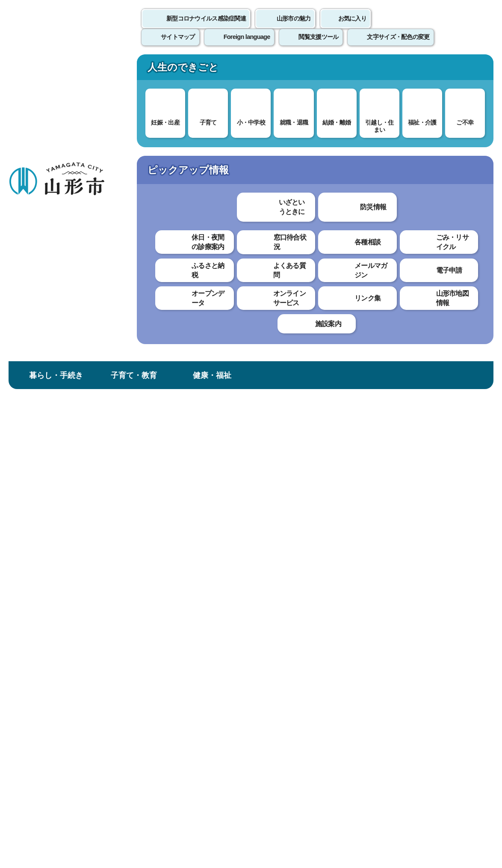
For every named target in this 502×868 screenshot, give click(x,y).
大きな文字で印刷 (455, 247)
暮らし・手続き (56, 70)
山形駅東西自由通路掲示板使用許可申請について (55, 444)
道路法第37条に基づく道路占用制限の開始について (55, 347)
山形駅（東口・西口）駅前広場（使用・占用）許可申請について (55, 414)
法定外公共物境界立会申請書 (55, 317)
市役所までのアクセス (103, 797)
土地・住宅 (169, 144)
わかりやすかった (157, 440)
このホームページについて (47, 669)
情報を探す (105, 112)
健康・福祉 (212, 70)
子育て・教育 (134, 70)
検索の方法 (403, 112)
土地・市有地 (212, 144)
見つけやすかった (157, 470)
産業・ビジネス (368, 70)
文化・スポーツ (290, 70)
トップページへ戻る (473, 643)
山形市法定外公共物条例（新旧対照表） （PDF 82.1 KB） (219, 325)
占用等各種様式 (43, 499)
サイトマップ (349, 669)
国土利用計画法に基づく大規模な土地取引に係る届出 (55, 236)
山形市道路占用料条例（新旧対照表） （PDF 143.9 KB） (218, 310)
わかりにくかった (226, 440)
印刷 (393, 247)
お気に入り (352, 28)
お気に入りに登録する (456, 164)
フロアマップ (30, 797)
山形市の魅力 (294, 28)
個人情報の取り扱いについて (158, 669)
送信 (301, 489)
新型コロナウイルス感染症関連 (206, 28)
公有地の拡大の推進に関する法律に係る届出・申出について (55, 270)
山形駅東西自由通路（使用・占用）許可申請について (55, 474)
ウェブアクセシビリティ (266, 669)
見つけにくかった (226, 470)
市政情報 (446, 70)
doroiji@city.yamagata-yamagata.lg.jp (186, 604)
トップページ (74, 144)
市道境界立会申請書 (49, 295)
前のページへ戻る (402, 643)
